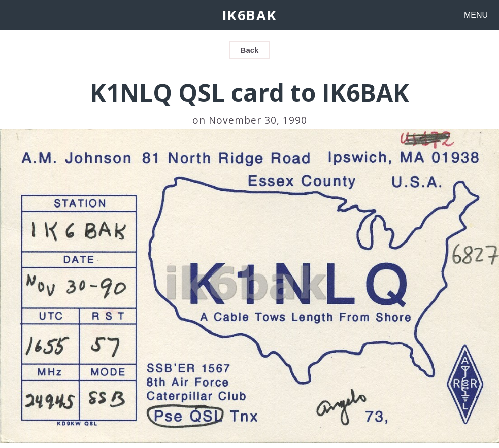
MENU (476, 15)
